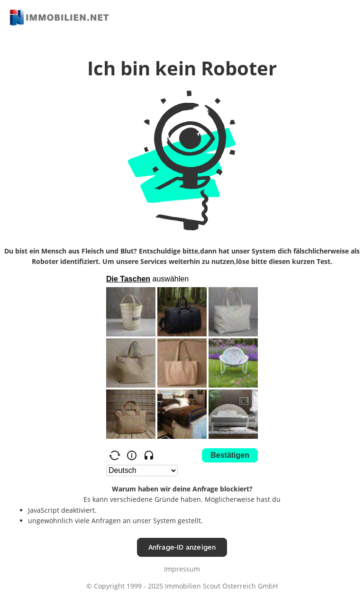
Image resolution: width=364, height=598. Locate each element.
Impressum (182, 569)
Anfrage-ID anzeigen (182, 547)
